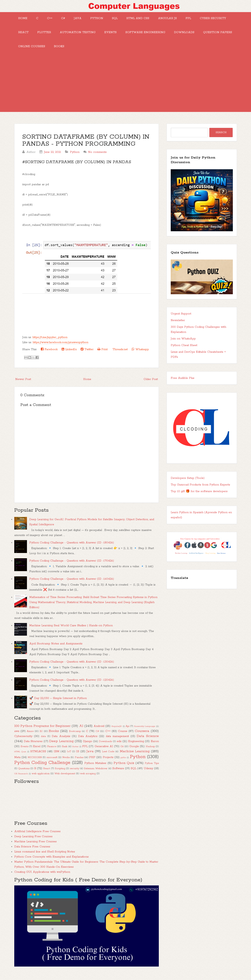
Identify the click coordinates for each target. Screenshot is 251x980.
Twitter (87, 354)
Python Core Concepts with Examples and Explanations (51, 861)
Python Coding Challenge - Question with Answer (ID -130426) (72, 666)
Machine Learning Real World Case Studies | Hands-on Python (71, 630)
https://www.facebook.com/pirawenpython (60, 347)
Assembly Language (145, 731)
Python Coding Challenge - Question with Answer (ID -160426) (72, 584)
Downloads (29, 50)
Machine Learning (135, 756)
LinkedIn (69, 354)
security (75, 773)
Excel (37, 751)
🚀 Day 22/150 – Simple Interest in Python (58, 703)
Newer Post (23, 384)
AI (81, 731)
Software (118, 773)
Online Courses (102, 50)
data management (117, 741)
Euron (155, 746)
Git (122, 751)
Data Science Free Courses (32, 851)
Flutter (83, 35)
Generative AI (104, 751)
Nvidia (66, 762)
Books (131, 50)
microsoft (52, 762)
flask (65, 751)
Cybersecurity (23, 741)
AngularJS (117, 731)
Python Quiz (124, 768)
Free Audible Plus (183, 383)
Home (24, 19)
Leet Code (108, 756)
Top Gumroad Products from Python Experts (200, 489)
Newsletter (178, 325)
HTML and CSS (150, 19)
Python (105, 19)
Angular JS (181, 19)
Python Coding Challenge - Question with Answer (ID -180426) (72, 547)
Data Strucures (33, 746)
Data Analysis (61, 741)
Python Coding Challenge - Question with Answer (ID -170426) (72, 565)
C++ (54, 19)
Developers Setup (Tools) (188, 483)
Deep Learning (61, 746)
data (43, 741)
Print (103, 354)
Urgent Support (181, 318)
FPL (203, 19)
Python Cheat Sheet (184, 350)
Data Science (148, 741)
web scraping (88, 778)
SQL (125, 19)
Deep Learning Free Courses (33, 841)
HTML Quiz (20, 756)
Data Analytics (88, 741)
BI (41, 736)
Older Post (151, 384)
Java (85, 19)
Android (99, 731)
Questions (24, 773)
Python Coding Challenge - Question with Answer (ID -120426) (72, 685)
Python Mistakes (95, 768)
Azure (30, 736)
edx (119, 746)
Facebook (49, 354)
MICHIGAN (35, 762)
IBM (57, 756)
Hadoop (150, 751)
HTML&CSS (38, 756)
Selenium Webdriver (96, 773)
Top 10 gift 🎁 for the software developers (199, 496)
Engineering (136, 746)
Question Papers (64, 50)
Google (134, 751)
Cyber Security (32, 35)
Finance (52, 751)
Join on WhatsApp (183, 343)
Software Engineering (189, 35)
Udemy (148, 773)
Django (88, 746)
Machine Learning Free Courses (35, 846)
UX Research (21, 778)
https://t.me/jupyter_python (50, 342)
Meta (17, 762)
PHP (92, 762)
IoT (69, 756)
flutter (75, 751)
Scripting (60, 773)
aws (17, 736)
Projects (108, 762)
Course (123, 736)
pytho (123, 762)
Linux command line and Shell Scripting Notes (45, 856)
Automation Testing (118, 35)
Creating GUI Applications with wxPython (42, 877)
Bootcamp (75, 736)
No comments (97, 157)
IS (78, 756)
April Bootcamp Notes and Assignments (56, 648)
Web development (65, 778)
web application (41, 778)
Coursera (142, 736)
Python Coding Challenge (42, 767)
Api (127, 731)
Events (152, 35)
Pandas (79, 762)
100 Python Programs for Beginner (42, 731)
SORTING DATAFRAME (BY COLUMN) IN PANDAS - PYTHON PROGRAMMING (86, 145)
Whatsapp (140, 354)
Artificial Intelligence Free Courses (37, 836)
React (61, 35)
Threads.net (120, 354)
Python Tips (152, 768)
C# (69, 19)
